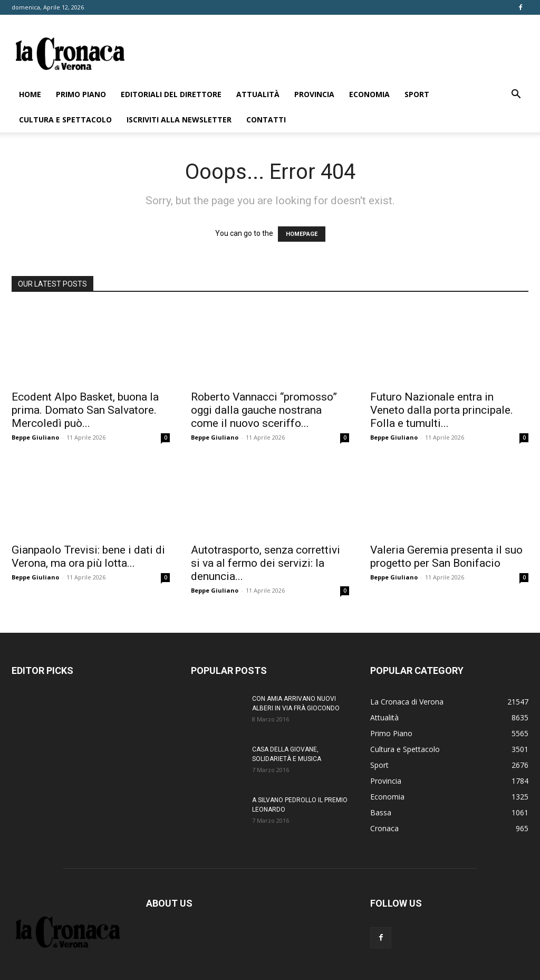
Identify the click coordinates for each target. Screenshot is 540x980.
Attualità (258, 94)
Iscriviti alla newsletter (179, 120)
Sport (417, 94)
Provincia (314, 94)
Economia (369, 94)
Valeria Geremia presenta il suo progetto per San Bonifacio (446, 556)
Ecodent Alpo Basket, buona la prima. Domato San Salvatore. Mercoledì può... (85, 410)
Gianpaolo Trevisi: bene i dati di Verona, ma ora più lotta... (88, 556)
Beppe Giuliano (35, 437)
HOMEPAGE (302, 234)
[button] (516, 95)
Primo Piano (81, 94)
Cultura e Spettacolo (65, 120)
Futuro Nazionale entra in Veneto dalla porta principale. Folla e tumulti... (442, 410)
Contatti (266, 120)
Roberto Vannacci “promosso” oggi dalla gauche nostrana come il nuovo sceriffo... (264, 410)
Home (30, 94)
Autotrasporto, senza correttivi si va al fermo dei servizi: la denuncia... (266, 563)
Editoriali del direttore (171, 94)
